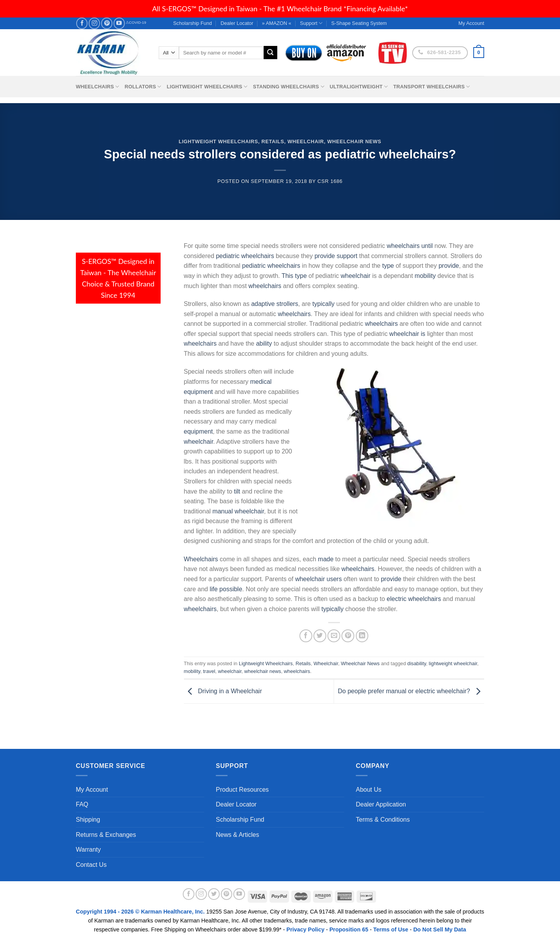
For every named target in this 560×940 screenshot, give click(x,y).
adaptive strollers (275, 304)
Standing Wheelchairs (288, 87)
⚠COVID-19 (136, 22)
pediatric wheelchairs (245, 256)
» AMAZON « (277, 23)
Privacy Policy (306, 929)
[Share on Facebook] (306, 636)
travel (209, 671)
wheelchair (355, 276)
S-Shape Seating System (359, 23)
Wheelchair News (354, 141)
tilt (237, 491)
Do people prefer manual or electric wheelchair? (411, 691)
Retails (273, 141)
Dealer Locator (237, 23)
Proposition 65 (349, 929)
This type (294, 276)
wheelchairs (265, 286)
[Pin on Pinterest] (348, 636)
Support (311, 23)
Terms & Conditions (383, 820)
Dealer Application (381, 804)
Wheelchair (306, 141)
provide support (336, 256)
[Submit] (270, 53)
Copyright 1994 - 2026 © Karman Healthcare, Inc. (141, 912)
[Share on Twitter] (320, 636)
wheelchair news (263, 671)
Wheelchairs (98, 87)
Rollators (143, 87)
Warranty (88, 850)
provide (449, 266)
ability (264, 343)
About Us (369, 790)
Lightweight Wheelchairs (207, 87)
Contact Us (91, 865)
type (388, 266)
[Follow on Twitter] (214, 894)
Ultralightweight (359, 87)
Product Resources (242, 790)
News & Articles (237, 835)
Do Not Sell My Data (440, 929)
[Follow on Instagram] (94, 23)
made (326, 559)
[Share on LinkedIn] (362, 636)
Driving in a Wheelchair (223, 691)
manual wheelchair (238, 511)
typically (323, 304)
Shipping (88, 820)
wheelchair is (407, 334)
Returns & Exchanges (106, 835)
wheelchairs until (410, 246)
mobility (425, 276)
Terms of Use (391, 929)
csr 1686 (330, 181)
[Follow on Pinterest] (107, 23)
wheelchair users (318, 579)
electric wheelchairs (414, 599)
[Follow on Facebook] (82, 23)
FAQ (82, 804)
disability (416, 663)
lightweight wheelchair (453, 663)
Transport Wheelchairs (431, 87)
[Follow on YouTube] (119, 23)
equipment (199, 431)
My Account (92, 790)
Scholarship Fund (192, 23)
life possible (226, 589)
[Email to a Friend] (334, 636)
